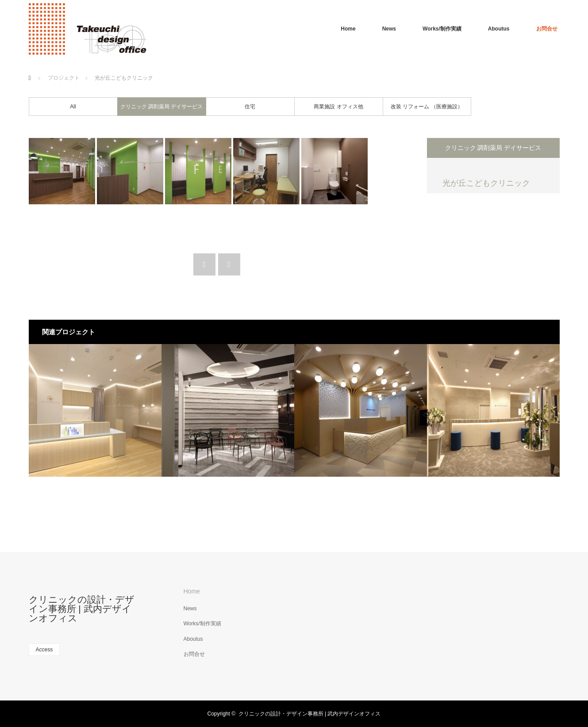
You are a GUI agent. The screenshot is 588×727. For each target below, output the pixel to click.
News (389, 29)
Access (44, 650)
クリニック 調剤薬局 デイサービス (162, 107)
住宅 (250, 107)
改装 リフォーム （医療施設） (427, 107)
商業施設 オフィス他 (338, 107)
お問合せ (547, 29)
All (73, 107)
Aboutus (499, 29)
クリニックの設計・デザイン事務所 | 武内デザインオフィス (82, 609)
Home (348, 29)
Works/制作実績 (442, 29)
